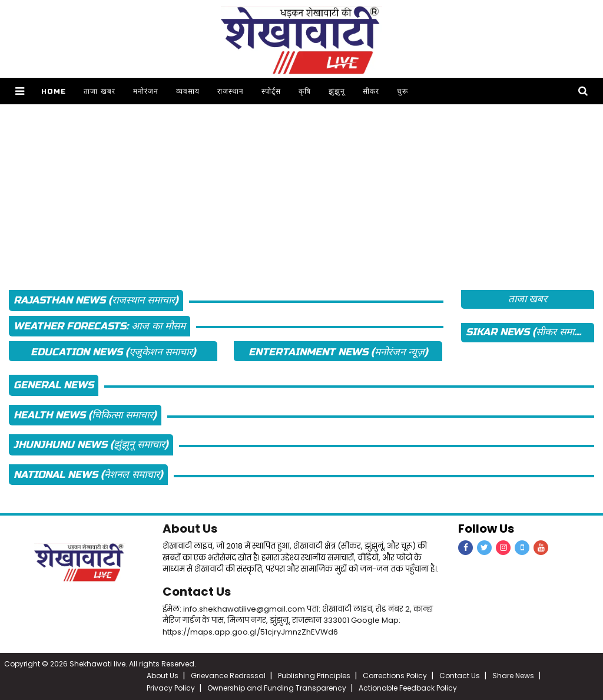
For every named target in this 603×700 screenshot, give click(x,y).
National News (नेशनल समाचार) (88, 475)
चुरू (402, 91)
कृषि (305, 91)
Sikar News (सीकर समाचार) (528, 332)
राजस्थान (231, 91)
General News (54, 385)
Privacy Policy (171, 688)
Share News (513, 676)
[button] (20, 91)
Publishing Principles (314, 676)
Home (54, 91)
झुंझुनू (337, 91)
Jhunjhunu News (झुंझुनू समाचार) (91, 445)
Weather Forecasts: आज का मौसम (100, 326)
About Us (190, 529)
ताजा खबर (100, 91)
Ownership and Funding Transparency (277, 688)
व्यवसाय (188, 91)
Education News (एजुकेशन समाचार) (113, 352)
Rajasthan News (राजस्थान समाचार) (96, 300)
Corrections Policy (395, 676)
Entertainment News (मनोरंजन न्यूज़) (338, 352)
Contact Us (197, 592)
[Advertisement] (301, 187)
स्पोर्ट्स (271, 91)
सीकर (371, 91)
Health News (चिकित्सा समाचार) (85, 415)
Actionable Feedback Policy (408, 688)
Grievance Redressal (228, 676)
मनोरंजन (146, 91)
